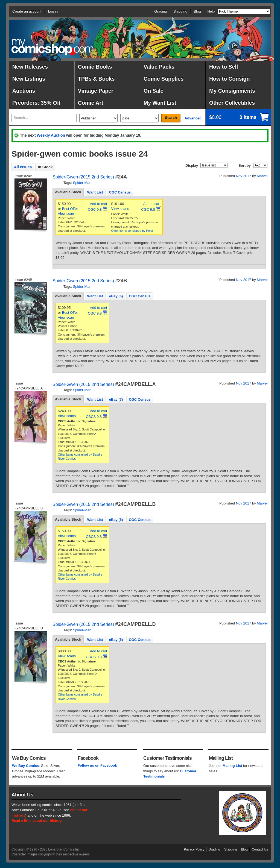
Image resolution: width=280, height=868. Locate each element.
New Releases (30, 67)
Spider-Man (82, 183)
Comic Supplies (164, 79)
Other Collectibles (232, 103)
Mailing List (232, 766)
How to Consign (229, 79)
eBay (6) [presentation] (116, 296)
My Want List (160, 103)
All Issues (23, 167)
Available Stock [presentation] (68, 192)
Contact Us (260, 849)
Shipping (180, 11)
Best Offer (70, 209)
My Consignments (232, 91)
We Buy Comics (25, 766)
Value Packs (159, 67)
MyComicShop (52, 47)
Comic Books (95, 67)
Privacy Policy (194, 849)
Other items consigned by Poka (132, 231)
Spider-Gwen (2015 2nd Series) (83, 177)
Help (211, 11)
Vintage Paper (96, 91)
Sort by (245, 165)
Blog (197, 11)
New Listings (29, 79)
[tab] (68, 192)
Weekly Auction (51, 135)
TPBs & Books (96, 79)
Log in (53, 11)
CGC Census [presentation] (120, 192)
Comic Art (91, 103)
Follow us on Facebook (97, 765)
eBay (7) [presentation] (116, 399)
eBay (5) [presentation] (116, 520)
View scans (120, 209)
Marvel (262, 176)
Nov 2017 (244, 176)
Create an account (27, 11)
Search (171, 118)
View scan (66, 214)
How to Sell (224, 67)
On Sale (154, 91)
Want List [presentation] (95, 192)
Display (192, 165)
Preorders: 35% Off (37, 103)
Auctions (24, 91)
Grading (161, 11)
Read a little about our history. (37, 821)
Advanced (193, 118)
